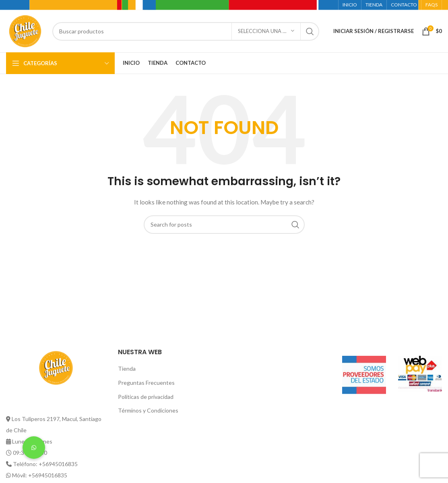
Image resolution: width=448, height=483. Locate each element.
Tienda (127, 368)
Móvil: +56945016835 (40, 475)
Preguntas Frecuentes (146, 383)
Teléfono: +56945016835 (45, 464)
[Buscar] (186, 31)
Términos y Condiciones (148, 410)
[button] (34, 448)
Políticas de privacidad (146, 397)
